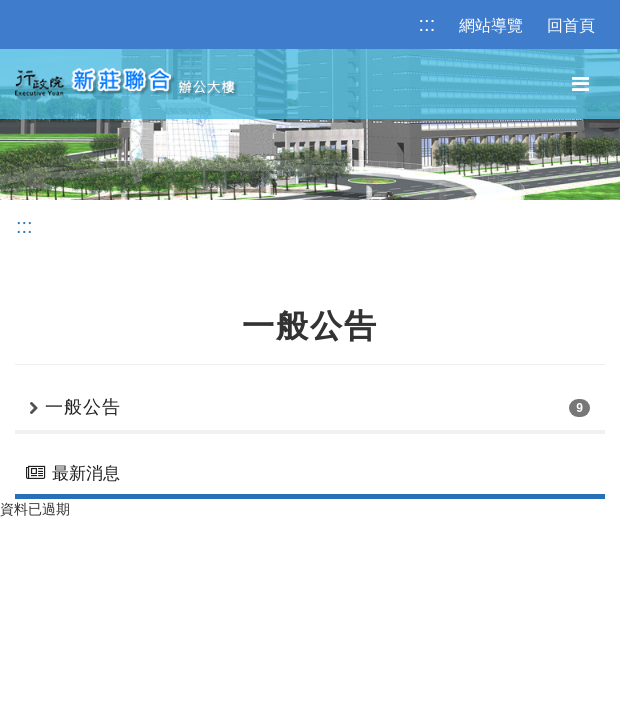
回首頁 (571, 25)
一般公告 (83, 407)
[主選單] (580, 84)
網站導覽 (491, 25)
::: (427, 24)
